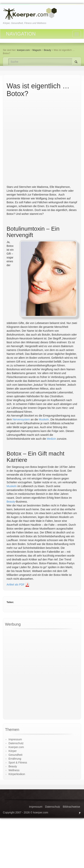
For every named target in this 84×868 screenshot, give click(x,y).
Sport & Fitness (18, 763)
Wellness (14, 770)
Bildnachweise (72, 807)
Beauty (11, 502)
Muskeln (44, 419)
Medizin (51, 439)
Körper (13, 751)
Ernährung (15, 759)
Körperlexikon (17, 774)
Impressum (15, 739)
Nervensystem (21, 419)
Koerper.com (16, 747)
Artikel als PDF (18, 585)
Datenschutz (16, 743)
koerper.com (23, 50)
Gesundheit (15, 755)
